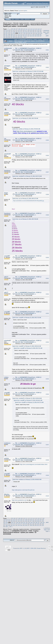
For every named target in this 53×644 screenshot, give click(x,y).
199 (7, 37)
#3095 (47, 379)
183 (7, 36)
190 (24, 36)
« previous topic (46, 31)
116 (38, 29)
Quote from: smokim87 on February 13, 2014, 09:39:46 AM (27, 398)
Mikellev (7, 494)
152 (9, 33)
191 (26, 36)
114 (34, 29)
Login (22, 19)
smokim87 (8, 154)
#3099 (47, 475)
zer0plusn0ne (9, 48)
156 (19, 33)
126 (24, 30)
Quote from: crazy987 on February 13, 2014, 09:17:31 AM (27, 318)
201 (11, 37)
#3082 (47, 67)
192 (28, 36)
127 (26, 30)
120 (9, 30)
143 (26, 32)
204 (19, 37)
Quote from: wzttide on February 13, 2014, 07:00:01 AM (26, 129)
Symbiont (7, 170)
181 (40, 34)
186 (14, 36)
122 (14, 30)
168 (9, 34)
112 (29, 29)
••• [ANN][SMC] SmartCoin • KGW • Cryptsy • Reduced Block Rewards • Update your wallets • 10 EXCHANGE (26, 25)
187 (16, 36)
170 (14, 34)
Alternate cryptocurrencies (21, 23)
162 (34, 33)
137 (11, 32)
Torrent (7, 17)
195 (36, 36)
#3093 (47, 313)
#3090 (47, 258)
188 (19, 36)
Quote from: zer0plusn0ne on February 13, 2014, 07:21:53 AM (28, 71)
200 (9, 37)
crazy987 (7, 256)
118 (4, 30)
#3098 (47, 460)
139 (16, 32)
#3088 (47, 194)
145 (31, 32)
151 (7, 33)
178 (33, 34)
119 (7, 30)
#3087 (47, 172)
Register (27, 19)
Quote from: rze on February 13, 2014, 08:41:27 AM (25, 199)
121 (11, 30)
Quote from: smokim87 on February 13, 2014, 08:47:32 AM (27, 176)
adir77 (6, 277)
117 (41, 29)
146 (33, 32)
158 (24, 33)
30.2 (10, 16)
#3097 (47, 445)
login (20, 11)
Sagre (6, 193)
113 (31, 29)
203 (16, 37)
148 (38, 32)
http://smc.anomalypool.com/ (26, 131)
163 (36, 33)
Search (17, 19)
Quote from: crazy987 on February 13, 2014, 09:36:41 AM (27, 346)
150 (4, 33)
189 (21, 36)
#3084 (47, 114)
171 (16, 34)
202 (14, 37)
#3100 (47, 496)
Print (47, 36)
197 (40, 36)
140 (19, 32)
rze (5, 97)
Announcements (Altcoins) (38, 23)
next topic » (47, 33)
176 (28, 34)
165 (41, 33)
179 (36, 34)
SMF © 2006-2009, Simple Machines (36, 548)
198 (4, 37)
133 (40, 30)
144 (28, 32)
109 (22, 29)
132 (38, 30)
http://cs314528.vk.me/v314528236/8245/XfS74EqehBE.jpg (29, 201)
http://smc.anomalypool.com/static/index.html (34, 464)
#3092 (47, 294)
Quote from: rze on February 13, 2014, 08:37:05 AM (25, 118)
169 (11, 34)
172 (19, 34)
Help (13, 19)
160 (29, 33)
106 (14, 29)
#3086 (47, 155)
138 (14, 32)
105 (12, 29)
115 (36, 29)
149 (40, 32)
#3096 (47, 394)
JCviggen (7, 66)
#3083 (47, 99)
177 (31, 34)
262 (25, 37)
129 (31, 30)
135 (7, 32)
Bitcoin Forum (7, 23)
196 (38, 36)
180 (38, 34)
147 (36, 32)
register (25, 11)
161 (31, 33)
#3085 (47, 140)
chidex (6, 377)
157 (22, 33)
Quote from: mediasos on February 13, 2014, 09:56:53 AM (27, 479)
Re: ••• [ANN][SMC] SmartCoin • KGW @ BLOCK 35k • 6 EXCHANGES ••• (28, 49)
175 (26, 34)
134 (4, 32)
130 (33, 30)
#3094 (47, 342)
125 (21, 30)
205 (21, 37)
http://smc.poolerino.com (19, 500)
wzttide (6, 113)
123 (16, 30)
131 (36, 30)
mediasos (7, 443)
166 (4, 34)
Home (8, 19)
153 (11, 33)
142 (24, 32)
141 (21, 32)
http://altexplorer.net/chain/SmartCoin (23, 490)
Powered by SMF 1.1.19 (20, 548)
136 (9, 32)
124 (19, 30)
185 (11, 36)
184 (9, 36)
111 (26, 29)
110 (24, 29)
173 (21, 34)
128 (28, 30)
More (32, 19)
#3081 (47, 50)
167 (7, 34)
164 (39, 33)
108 (19, 29)
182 (4, 36)
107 (17, 29)
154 (14, 33)
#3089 (47, 215)
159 (27, 33)
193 (31, 36)
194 (33, 36)
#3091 (47, 278)
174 (24, 34)
